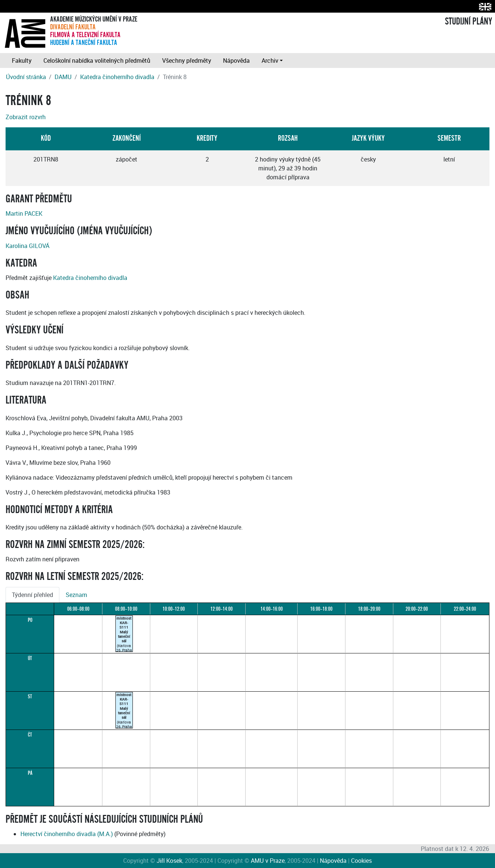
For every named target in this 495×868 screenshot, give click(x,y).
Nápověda (236, 61)
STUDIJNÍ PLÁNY (468, 22)
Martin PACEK (24, 213)
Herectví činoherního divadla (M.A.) (67, 834)
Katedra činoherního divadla (117, 77)
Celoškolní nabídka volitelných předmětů (97, 61)
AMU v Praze (268, 861)
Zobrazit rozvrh (26, 117)
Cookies (361, 861)
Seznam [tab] (76, 595)
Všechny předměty (187, 61)
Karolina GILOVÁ (27, 246)
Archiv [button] (270, 61)
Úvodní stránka (26, 77)
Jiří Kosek (169, 861)
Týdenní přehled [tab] (32, 595)
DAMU (63, 77)
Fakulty (22, 61)
